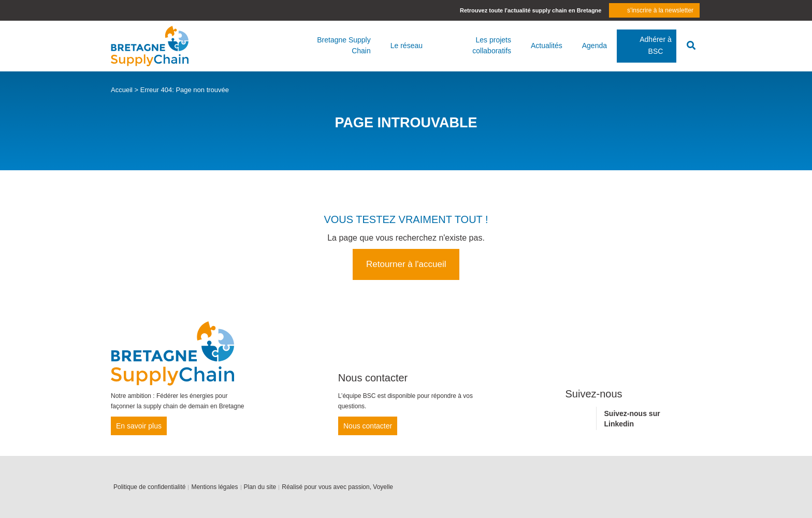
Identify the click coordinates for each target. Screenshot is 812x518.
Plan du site (260, 487)
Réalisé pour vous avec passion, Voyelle (337, 487)
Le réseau (407, 46)
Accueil (122, 90)
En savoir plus (139, 426)
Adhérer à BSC (655, 45)
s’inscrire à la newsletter (660, 10)
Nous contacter (368, 426)
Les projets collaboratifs (492, 45)
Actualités (547, 46)
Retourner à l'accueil (406, 264)
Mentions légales (214, 487)
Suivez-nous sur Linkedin (632, 419)
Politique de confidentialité (149, 487)
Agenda (594, 46)
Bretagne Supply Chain (344, 45)
